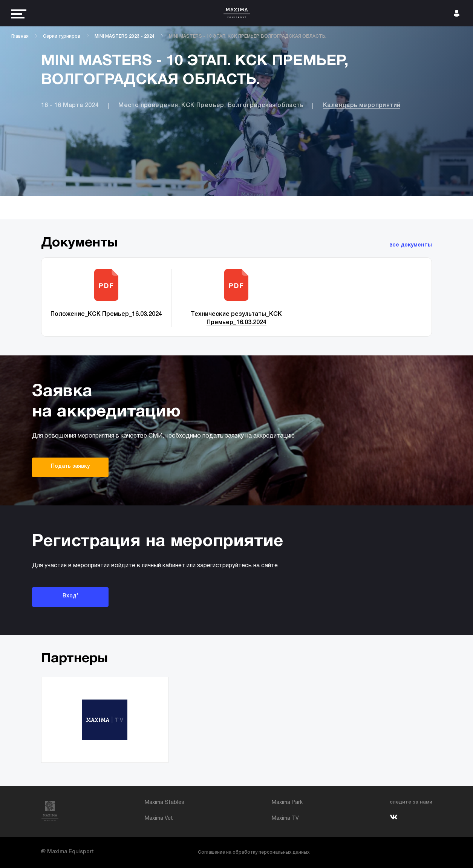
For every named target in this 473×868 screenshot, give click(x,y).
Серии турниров (62, 36)
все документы (411, 245)
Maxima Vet (159, 818)
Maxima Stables (165, 803)
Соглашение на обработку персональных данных (254, 852)
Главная (20, 36)
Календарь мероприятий (362, 106)
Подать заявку (70, 466)
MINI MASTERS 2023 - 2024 (125, 36)
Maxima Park (287, 803)
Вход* (70, 596)
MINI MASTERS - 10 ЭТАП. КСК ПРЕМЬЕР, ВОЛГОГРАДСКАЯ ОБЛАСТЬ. (248, 36)
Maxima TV (285, 818)
